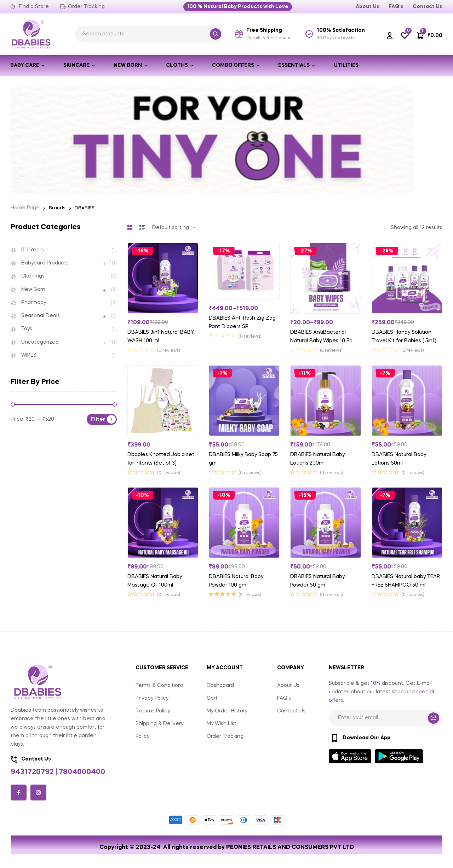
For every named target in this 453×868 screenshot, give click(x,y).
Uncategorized (40, 342)
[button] (238, 7)
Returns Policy (153, 711)
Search (216, 34)
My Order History (227, 711)
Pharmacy (34, 303)
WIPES (29, 355)
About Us (288, 686)
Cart (212, 698)
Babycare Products (45, 263)
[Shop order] (174, 228)
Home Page (25, 208)
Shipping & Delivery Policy (159, 730)
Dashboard (220, 686)
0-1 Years (33, 250)
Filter (98, 419)
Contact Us (291, 711)
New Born (33, 290)
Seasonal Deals (41, 316)
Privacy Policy (152, 698)
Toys (27, 329)
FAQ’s (284, 698)
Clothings (33, 276)
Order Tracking (225, 736)
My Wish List (222, 724)
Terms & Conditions (160, 686)
